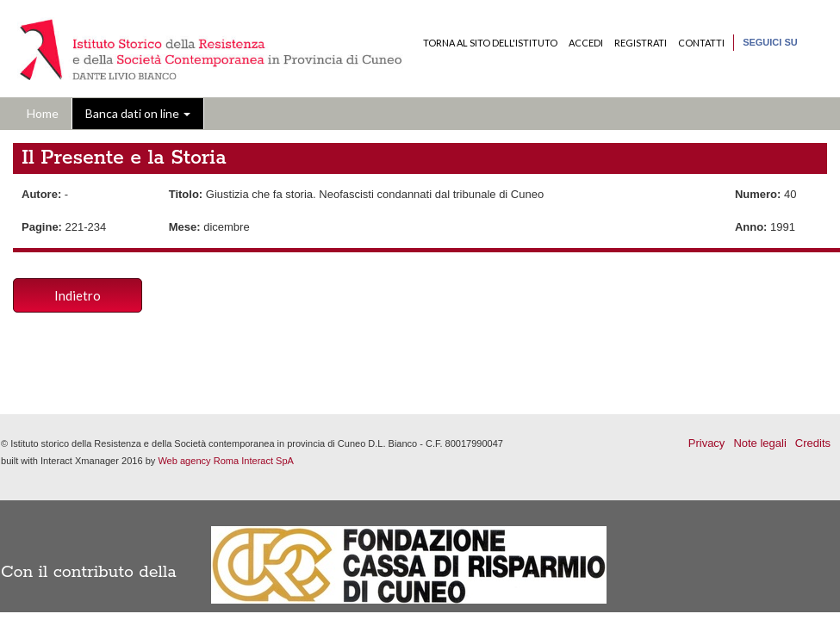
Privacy (707, 443)
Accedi (586, 43)
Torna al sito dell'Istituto (490, 43)
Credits (813, 443)
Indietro (78, 295)
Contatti (701, 43)
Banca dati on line (138, 113)
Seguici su (770, 42)
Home (43, 113)
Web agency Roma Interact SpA (226, 461)
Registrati (641, 43)
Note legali (759, 443)
